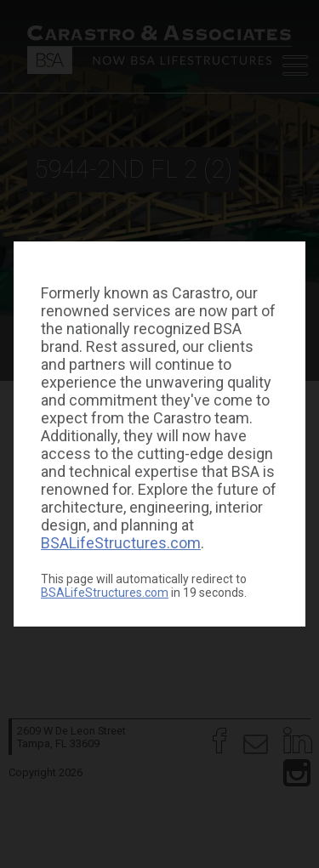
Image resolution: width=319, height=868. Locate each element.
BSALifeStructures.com (121, 543)
